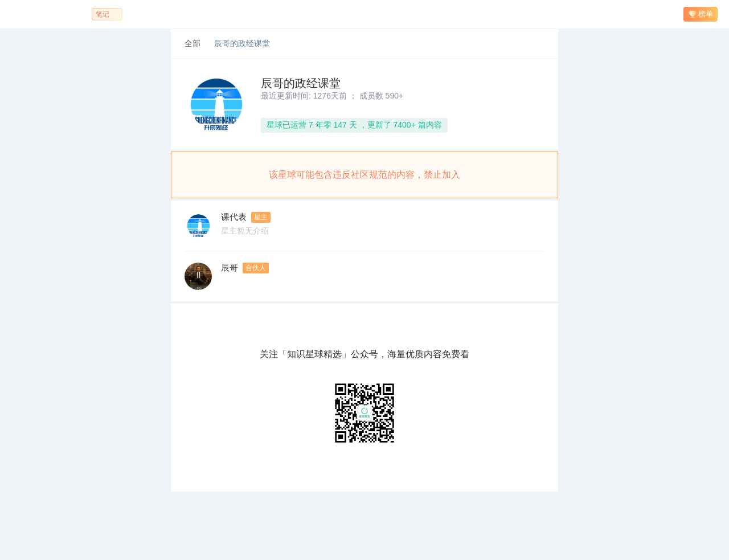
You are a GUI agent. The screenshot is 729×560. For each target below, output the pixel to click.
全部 (193, 44)
